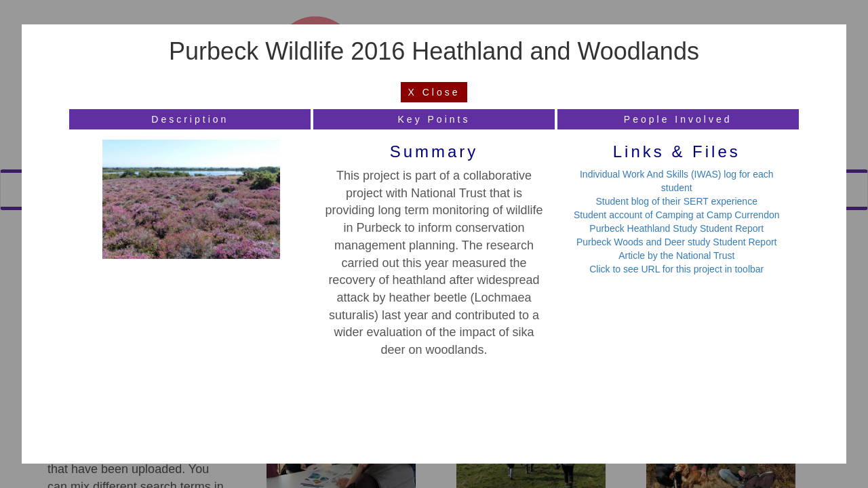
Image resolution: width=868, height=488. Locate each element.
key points (434, 119)
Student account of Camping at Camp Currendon (677, 215)
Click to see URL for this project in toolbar (676, 269)
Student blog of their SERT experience (677, 201)
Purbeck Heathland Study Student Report (676, 228)
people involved (678, 119)
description (190, 119)
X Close (434, 92)
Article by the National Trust (676, 256)
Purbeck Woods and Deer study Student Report (676, 242)
